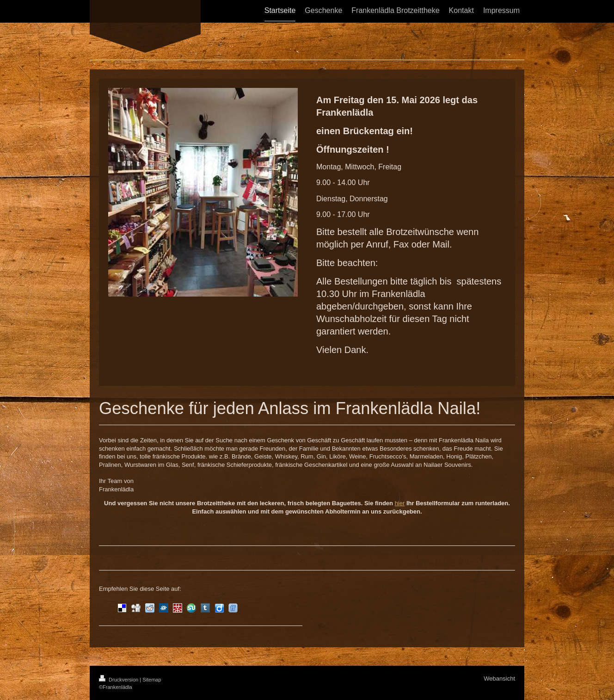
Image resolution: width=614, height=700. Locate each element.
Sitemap (152, 680)
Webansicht (499, 678)
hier (400, 503)
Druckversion (119, 680)
